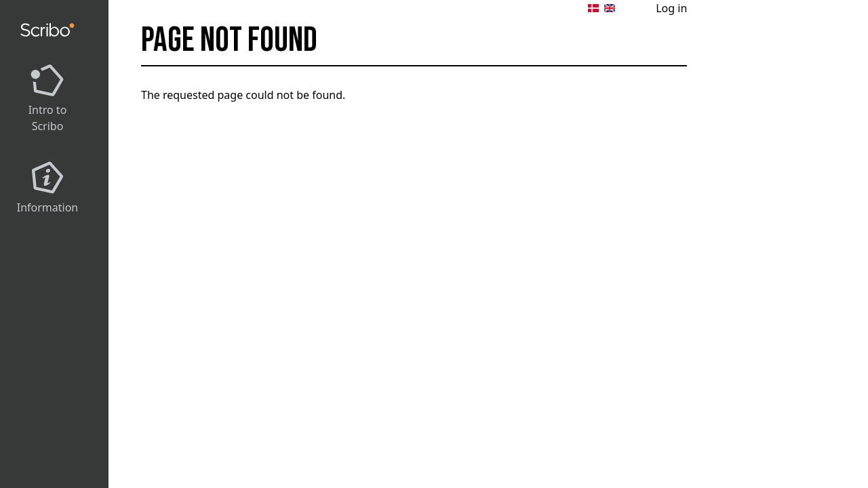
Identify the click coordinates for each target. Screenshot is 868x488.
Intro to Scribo (48, 118)
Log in (671, 8)
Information (48, 207)
